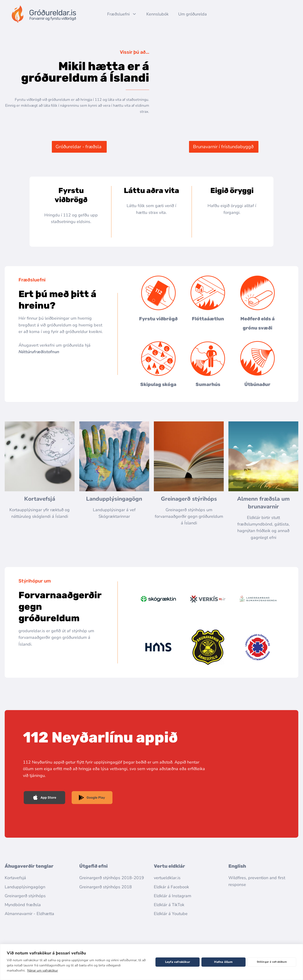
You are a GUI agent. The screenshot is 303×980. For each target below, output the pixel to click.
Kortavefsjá (40, 499)
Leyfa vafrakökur (178, 962)
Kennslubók (157, 14)
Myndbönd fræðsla (23, 905)
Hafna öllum (223, 962)
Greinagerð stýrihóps (189, 499)
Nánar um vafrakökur (43, 971)
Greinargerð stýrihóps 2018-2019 (112, 878)
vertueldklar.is (167, 878)
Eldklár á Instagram (172, 896)
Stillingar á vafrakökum (272, 962)
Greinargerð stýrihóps (25, 896)
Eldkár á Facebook (171, 887)
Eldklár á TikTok (169, 905)
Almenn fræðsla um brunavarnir (264, 503)
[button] (79, 147)
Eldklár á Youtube (171, 914)
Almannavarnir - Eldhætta (29, 914)
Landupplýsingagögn (114, 499)
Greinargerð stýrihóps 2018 (106, 887)
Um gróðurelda (193, 14)
